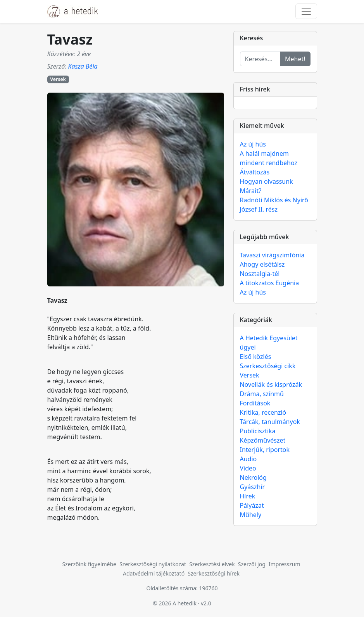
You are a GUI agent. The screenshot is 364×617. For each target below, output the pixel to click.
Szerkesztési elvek (212, 564)
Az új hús (253, 144)
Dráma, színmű (262, 394)
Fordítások (255, 403)
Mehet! (295, 59)
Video (248, 468)
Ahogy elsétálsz (262, 264)
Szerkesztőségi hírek (214, 573)
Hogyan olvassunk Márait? (267, 186)
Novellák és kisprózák (271, 384)
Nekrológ (253, 477)
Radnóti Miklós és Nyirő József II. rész (274, 205)
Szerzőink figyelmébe (89, 564)
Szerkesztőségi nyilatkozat (153, 564)
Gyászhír (253, 487)
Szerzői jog (252, 564)
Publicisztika (258, 431)
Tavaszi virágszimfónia (272, 255)
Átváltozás (255, 172)
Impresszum (285, 564)
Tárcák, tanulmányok (270, 422)
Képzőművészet (263, 440)
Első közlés (256, 357)
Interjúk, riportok (265, 450)
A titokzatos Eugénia (270, 283)
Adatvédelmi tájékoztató (154, 573)
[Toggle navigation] (306, 11)
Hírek (248, 496)
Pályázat (252, 505)
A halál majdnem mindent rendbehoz (269, 158)
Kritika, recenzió (263, 412)
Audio (248, 459)
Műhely (251, 515)
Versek (58, 79)
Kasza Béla (83, 66)
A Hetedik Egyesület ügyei (269, 343)
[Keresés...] (260, 59)
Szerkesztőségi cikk (268, 366)
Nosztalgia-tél (260, 274)
